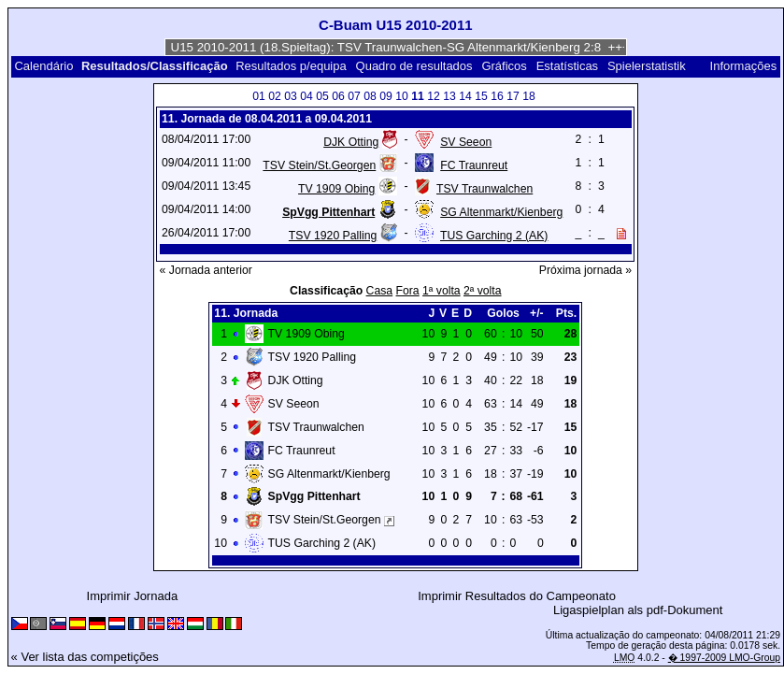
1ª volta (442, 291)
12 (434, 96)
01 (259, 96)
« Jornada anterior (206, 270)
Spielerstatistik (648, 66)
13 (449, 96)
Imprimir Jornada (133, 596)
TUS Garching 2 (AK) (494, 236)
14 (465, 96)
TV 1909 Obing (336, 189)
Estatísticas (567, 66)
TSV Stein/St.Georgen (319, 165)
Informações (744, 66)
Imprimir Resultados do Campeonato (517, 596)
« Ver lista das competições (85, 657)
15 (481, 96)
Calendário (43, 66)
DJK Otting (351, 142)
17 (513, 96)
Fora (408, 291)
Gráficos (504, 66)
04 (306, 96)
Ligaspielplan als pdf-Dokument (638, 610)
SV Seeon (466, 142)
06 (338, 96)
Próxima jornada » (585, 270)
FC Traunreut (474, 165)
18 (529, 96)
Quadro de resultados (414, 66)
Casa (380, 291)
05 (322, 96)
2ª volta (483, 291)
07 (354, 96)
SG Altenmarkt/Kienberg (501, 212)
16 (497, 96)
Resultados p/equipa (291, 66)
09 (386, 96)
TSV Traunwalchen (485, 189)
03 (291, 96)
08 (370, 96)
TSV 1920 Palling (333, 236)
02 (275, 96)
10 (402, 96)
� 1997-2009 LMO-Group (724, 658)
